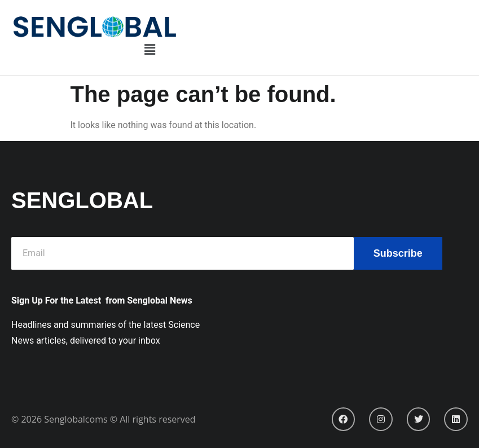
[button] (150, 50)
